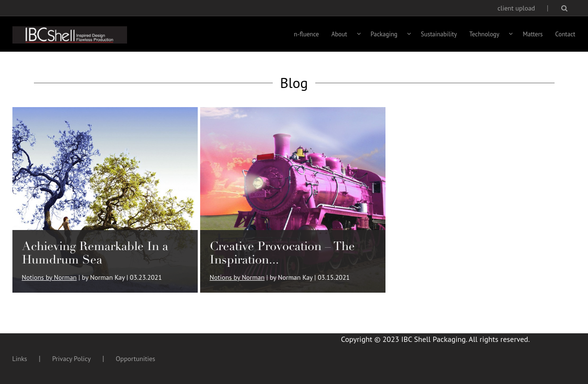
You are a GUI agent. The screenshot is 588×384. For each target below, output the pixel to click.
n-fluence (306, 34)
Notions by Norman (49, 277)
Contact (565, 34)
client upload (517, 8)
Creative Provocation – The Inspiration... (282, 253)
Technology (485, 34)
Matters (533, 34)
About (339, 34)
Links (20, 359)
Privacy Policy (71, 359)
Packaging (384, 34)
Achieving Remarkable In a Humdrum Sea (95, 253)
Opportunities (135, 359)
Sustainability (439, 34)
